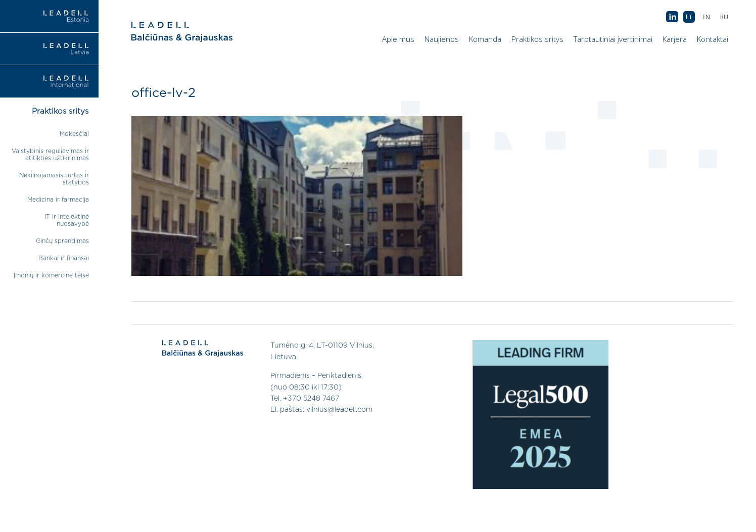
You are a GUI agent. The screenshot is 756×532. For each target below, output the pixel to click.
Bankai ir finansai (64, 258)
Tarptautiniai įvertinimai (613, 39)
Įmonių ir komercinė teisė (51, 275)
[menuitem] (724, 17)
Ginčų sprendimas (62, 241)
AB (672, 17)
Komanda (485, 39)
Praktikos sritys (537, 39)
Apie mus (398, 39)
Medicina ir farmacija (58, 200)
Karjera (675, 39)
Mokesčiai (74, 134)
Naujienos (442, 39)
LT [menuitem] (689, 17)
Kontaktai (713, 39)
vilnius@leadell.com (339, 410)
